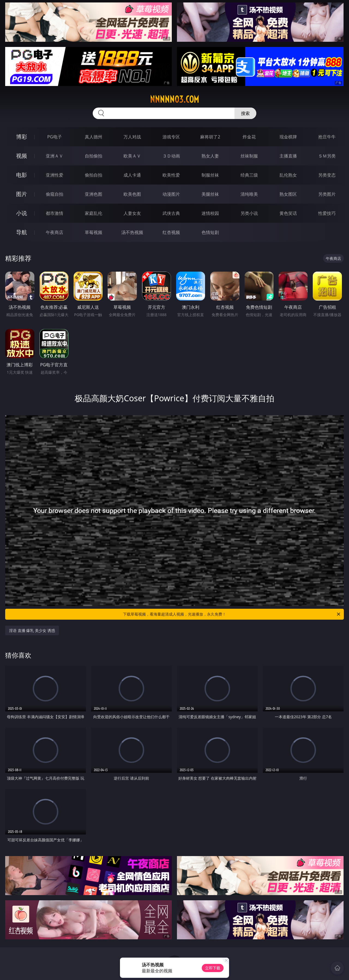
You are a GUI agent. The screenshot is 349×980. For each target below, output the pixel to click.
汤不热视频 (132, 232)
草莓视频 (94, 232)
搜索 (245, 113)
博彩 (22, 137)
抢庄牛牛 (327, 137)
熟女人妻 (210, 156)
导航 (22, 232)
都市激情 (55, 213)
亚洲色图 (94, 194)
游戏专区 (171, 137)
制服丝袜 (210, 175)
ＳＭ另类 (327, 156)
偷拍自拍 (94, 175)
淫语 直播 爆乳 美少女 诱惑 (32, 630)
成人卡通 (132, 175)
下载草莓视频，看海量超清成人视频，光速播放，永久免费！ (232, 614)
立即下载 (213, 968)
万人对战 (132, 137)
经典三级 (249, 175)
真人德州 (94, 137)
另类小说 (249, 213)
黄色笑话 (288, 213)
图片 (22, 194)
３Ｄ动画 (171, 156)
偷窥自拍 (55, 194)
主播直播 (288, 156)
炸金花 (249, 137)
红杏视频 (171, 232)
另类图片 (327, 194)
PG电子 (54, 137)
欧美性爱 (171, 175)
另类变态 (327, 175)
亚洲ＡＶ (55, 156)
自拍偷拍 (94, 156)
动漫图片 (171, 194)
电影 (22, 175)
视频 (22, 156)
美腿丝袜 (210, 194)
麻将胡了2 (210, 137)
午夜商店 (55, 232)
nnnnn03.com (174, 99)
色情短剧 (210, 232)
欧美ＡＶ (132, 156)
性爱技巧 (327, 213)
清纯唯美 (249, 194)
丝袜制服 (249, 156)
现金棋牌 (288, 137)
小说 (22, 213)
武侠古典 (171, 213)
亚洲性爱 (55, 175)
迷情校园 (210, 213)
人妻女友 (132, 213)
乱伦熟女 (288, 175)
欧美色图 (132, 194)
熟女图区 (288, 194)
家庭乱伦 (94, 213)
